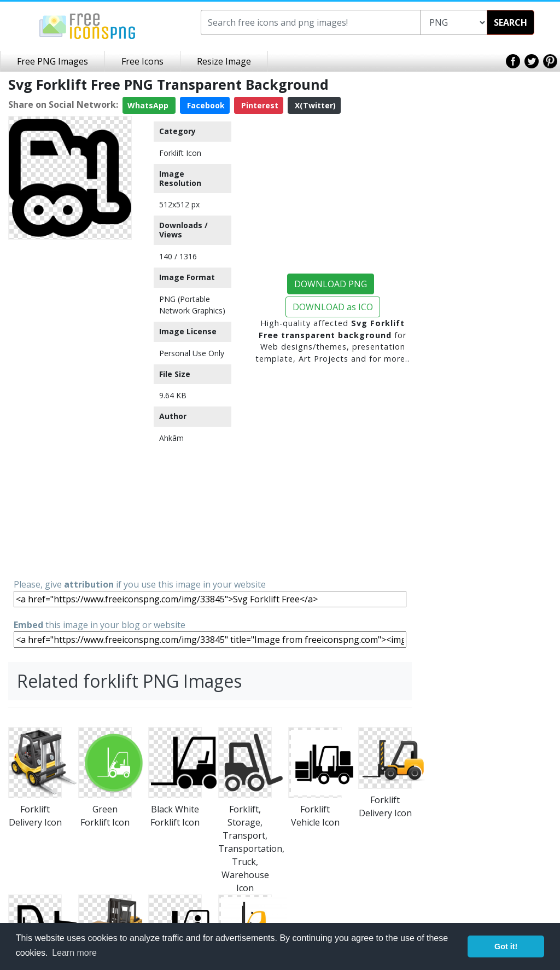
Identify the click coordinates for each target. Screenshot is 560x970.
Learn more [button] (74, 953)
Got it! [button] (506, 946)
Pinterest (259, 105)
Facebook (205, 105)
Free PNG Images (52, 61)
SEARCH (511, 22)
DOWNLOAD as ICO (333, 307)
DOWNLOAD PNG (331, 284)
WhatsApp (149, 105)
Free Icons (142, 61)
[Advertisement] (70, 408)
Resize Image (224, 61)
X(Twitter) (314, 105)
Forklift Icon (180, 153)
